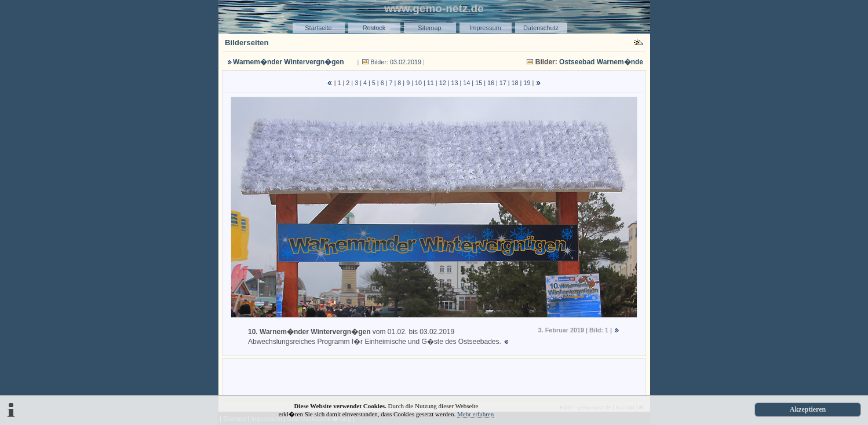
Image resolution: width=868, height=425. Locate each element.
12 (443, 83)
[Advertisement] (434, 379)
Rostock (374, 28)
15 (479, 83)
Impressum (485, 28)
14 (466, 83)
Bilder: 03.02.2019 (396, 62)
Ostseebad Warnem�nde (601, 62)
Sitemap (429, 28)
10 (418, 83)
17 (503, 83)
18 (515, 83)
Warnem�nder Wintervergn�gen (288, 62)
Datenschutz (541, 28)
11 (431, 83)
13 (454, 83)
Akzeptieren (808, 409)
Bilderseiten (247, 43)
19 (527, 83)
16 (491, 83)
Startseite (318, 28)
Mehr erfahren (475, 414)
